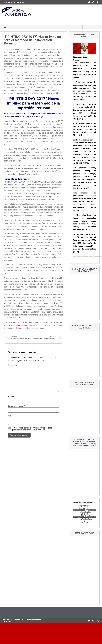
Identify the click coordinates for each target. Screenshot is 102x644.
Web (10, 416)
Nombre (12, 396)
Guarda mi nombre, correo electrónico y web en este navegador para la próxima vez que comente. (30, 429)
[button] (5, 27)
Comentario (13, 365)
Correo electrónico (16, 406)
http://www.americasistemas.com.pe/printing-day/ (25, 325)
